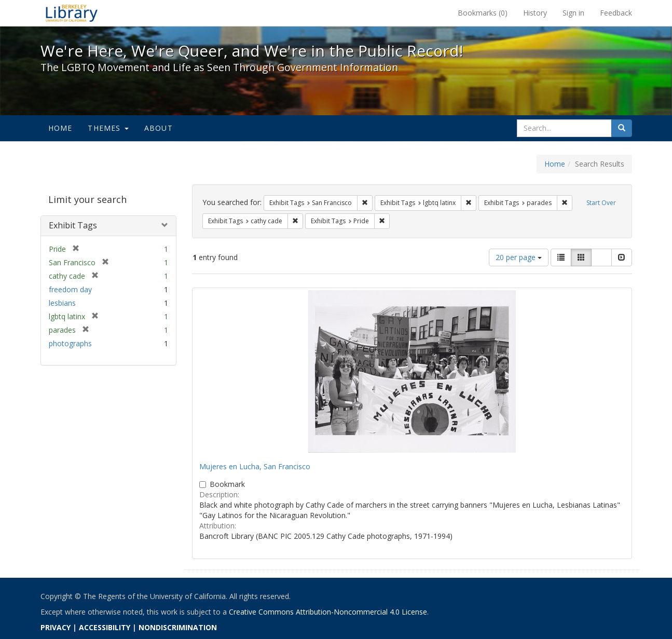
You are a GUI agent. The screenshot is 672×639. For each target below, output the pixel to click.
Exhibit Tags (73, 225)
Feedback (616, 13)
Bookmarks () (483, 13)
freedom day (70, 289)
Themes (108, 128)
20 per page (519, 257)
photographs (70, 343)
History (535, 13)
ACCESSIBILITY (105, 627)
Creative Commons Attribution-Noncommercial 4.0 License (328, 612)
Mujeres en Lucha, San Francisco (255, 466)
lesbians (62, 303)
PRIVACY (56, 627)
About (159, 128)
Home (60, 128)
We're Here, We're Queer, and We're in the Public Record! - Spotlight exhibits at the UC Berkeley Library (72, 13)
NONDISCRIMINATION (178, 627)
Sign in (573, 13)
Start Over (601, 203)
